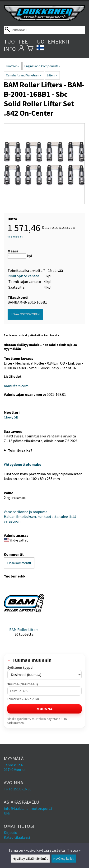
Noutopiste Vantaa (24, 276)
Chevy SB (11, 417)
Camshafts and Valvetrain (24, 75)
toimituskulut (15, 237)
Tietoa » (74, 850)
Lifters (52, 75)
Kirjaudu (10, 833)
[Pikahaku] (44, 30)
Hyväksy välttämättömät (30, 859)
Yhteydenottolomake (23, 464)
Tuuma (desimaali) (23, 684)
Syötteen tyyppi (20, 668)
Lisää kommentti (19, 563)
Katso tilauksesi (17, 837)
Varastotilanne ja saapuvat (26, 512)
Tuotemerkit (52, 42)
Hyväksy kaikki (64, 859)
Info (10, 49)
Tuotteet (18, 42)
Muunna (44, 709)
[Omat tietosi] (21, 49)
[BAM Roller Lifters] (24, 614)
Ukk (7, 813)
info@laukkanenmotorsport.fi (29, 808)
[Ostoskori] (30, 49)
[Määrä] (17, 256)
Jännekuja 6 (13, 765)
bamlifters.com (16, 386)
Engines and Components (42, 66)
